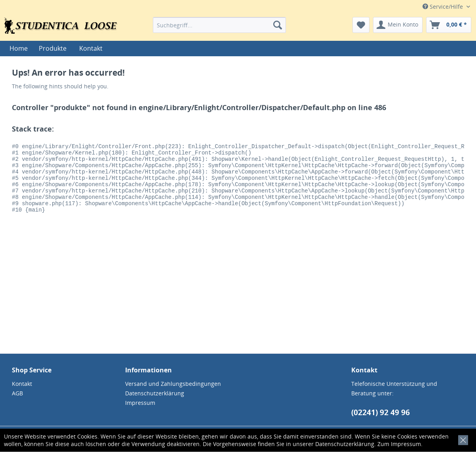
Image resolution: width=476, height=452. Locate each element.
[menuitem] (220, 25)
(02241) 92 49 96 (381, 412)
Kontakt (91, 48)
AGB (17, 393)
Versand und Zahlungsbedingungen (173, 384)
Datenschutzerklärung (345, 444)
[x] (462, 439)
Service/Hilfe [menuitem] (444, 7)
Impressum (406, 444)
